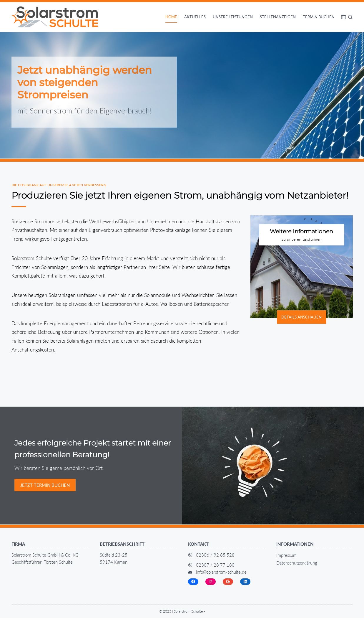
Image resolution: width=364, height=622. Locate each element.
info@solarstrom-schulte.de (221, 576)
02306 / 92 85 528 (215, 559)
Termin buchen (319, 17)
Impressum (286, 559)
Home (171, 17)
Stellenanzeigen (278, 17)
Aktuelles (195, 17)
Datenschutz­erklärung (297, 567)
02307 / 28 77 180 (215, 569)
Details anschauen (301, 321)
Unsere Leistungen (233, 17)
